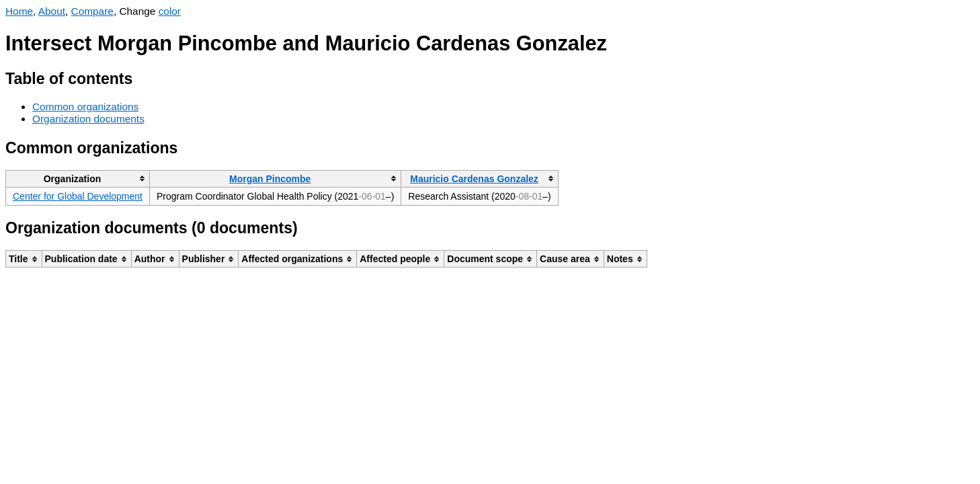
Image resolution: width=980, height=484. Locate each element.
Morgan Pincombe (270, 179)
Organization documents (88, 119)
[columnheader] (78, 178)
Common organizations (85, 107)
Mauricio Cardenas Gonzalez (474, 179)
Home (19, 11)
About (52, 11)
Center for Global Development (78, 196)
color (170, 11)
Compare (92, 11)
